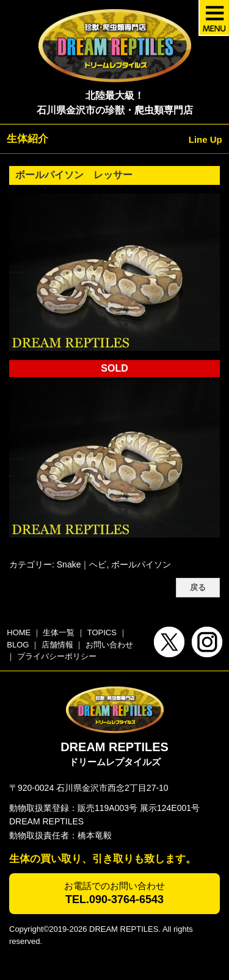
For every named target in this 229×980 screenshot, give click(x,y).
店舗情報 (57, 645)
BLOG (18, 645)
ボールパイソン (141, 564)
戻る (198, 588)
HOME (19, 632)
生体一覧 (59, 632)
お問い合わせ (109, 645)
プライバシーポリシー (57, 656)
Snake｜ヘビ (82, 564)
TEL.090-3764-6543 (114, 899)
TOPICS (102, 632)
